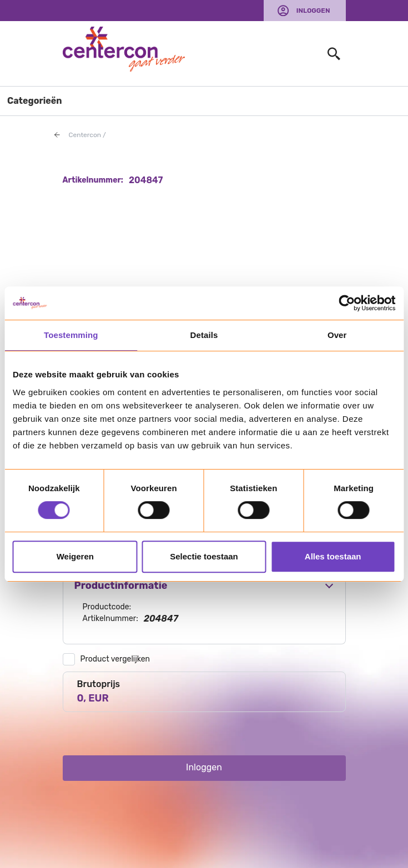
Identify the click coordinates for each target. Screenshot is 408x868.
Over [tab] (337, 335)
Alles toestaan (333, 556)
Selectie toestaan (204, 556)
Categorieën (35, 101)
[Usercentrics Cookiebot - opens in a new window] (347, 303)
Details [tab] (204, 335)
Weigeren (75, 556)
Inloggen (313, 11)
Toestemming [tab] (71, 335)
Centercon (85, 135)
